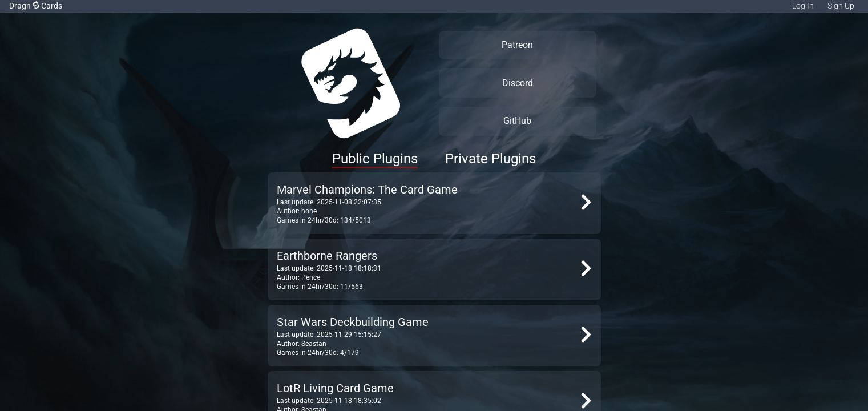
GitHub (517, 121)
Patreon (517, 45)
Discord (518, 83)
